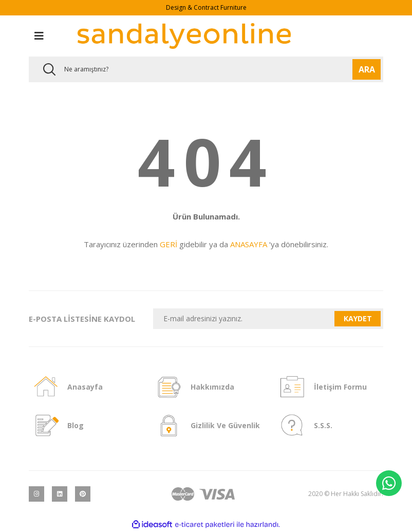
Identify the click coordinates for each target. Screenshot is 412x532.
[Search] (206, 69)
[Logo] (184, 36)
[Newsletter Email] (244, 319)
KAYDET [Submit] (358, 318)
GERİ (168, 244)
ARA (367, 69)
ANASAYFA (249, 244)
